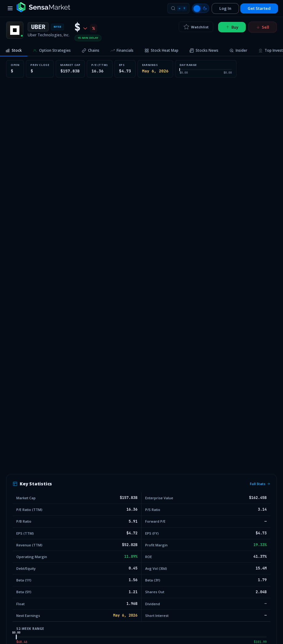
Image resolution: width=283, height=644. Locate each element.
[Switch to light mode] (201, 8)
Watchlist (196, 27)
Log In (225, 8)
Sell (263, 27)
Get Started (259, 8)
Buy (232, 27)
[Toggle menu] (10, 8)
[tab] (14, 51)
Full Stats (260, 484)
